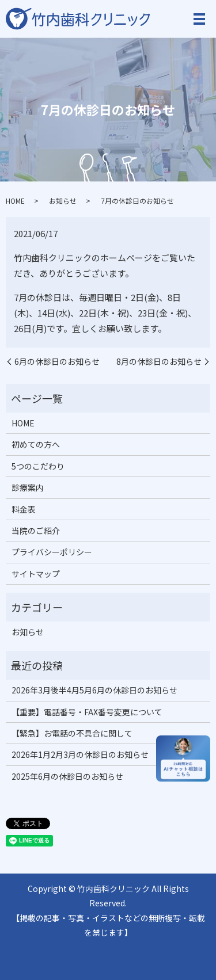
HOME (15, 201)
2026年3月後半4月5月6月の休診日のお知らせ (94, 690)
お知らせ (63, 201)
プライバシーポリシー (52, 552)
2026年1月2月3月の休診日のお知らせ (80, 754)
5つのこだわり (38, 466)
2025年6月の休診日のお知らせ (67, 776)
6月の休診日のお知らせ (57, 362)
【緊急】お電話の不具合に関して (72, 733)
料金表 (24, 509)
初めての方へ (36, 444)
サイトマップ (36, 574)
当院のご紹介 (36, 531)
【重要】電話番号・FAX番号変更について (87, 712)
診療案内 (28, 487)
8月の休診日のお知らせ (159, 362)
